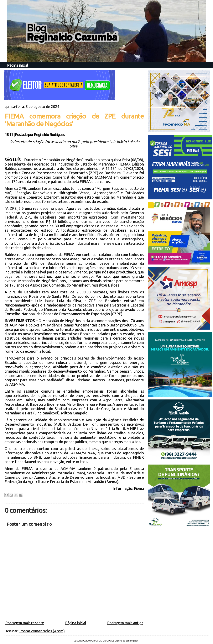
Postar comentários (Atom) (42, 631)
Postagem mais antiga (125, 623)
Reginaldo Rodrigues (49, 135)
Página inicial (18, 65)
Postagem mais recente (25, 623)
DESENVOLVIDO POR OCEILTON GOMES (94, 641)
